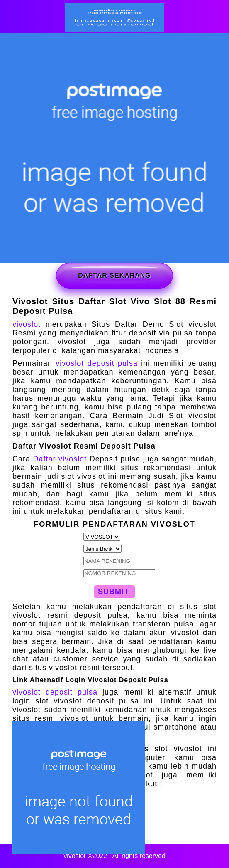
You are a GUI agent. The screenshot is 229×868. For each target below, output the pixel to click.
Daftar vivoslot (60, 459)
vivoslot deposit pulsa (97, 363)
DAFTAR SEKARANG (114, 275)
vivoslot (27, 324)
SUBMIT (113, 592)
